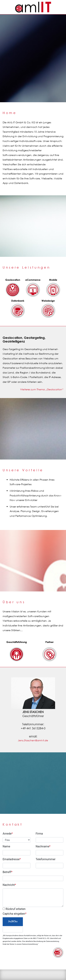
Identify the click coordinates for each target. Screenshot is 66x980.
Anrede (8, 834)
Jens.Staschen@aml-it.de (33, 740)
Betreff (7, 872)
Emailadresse (12, 859)
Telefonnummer (46, 859)
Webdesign (48, 301)
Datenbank (18, 301)
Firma (39, 834)
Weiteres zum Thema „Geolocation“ (42, 389)
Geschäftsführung (17, 642)
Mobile (53, 280)
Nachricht (9, 885)
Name (6, 846)
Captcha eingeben (15, 914)
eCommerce (33, 280)
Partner (49, 642)
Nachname (43, 846)
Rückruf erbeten (14, 909)
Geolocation (13, 280)
